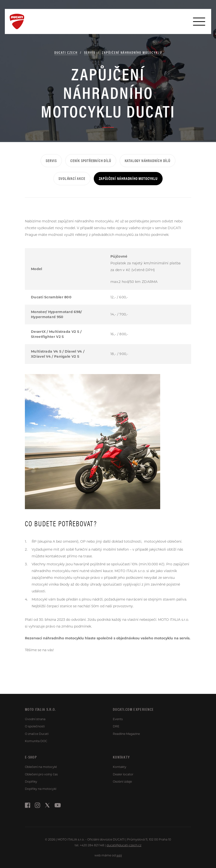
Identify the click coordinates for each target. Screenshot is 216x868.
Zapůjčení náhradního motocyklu (132, 52)
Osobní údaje (122, 782)
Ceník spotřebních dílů (91, 161)
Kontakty (120, 767)
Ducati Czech (66, 52)
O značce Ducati (37, 734)
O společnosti (35, 726)
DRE (116, 726)
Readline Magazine (126, 734)
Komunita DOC (36, 741)
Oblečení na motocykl (41, 767)
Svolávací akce (72, 178)
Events (118, 719)
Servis (90, 52)
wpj (119, 855)
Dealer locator (123, 774)
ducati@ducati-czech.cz (124, 845)
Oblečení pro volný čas (41, 774)
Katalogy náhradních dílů (148, 161)
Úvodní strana (35, 719)
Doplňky (31, 782)
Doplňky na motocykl (41, 789)
